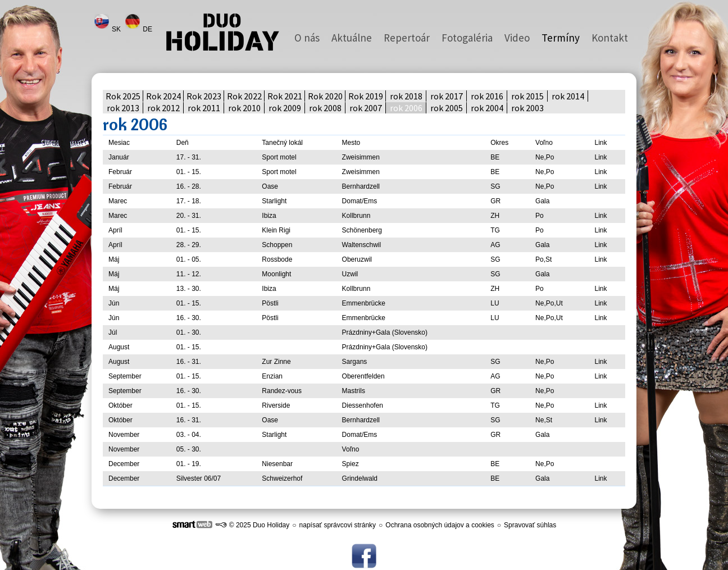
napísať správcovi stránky (338, 525)
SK (117, 29)
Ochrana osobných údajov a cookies (440, 525)
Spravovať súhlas (530, 525)
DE (148, 29)
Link (600, 157)
